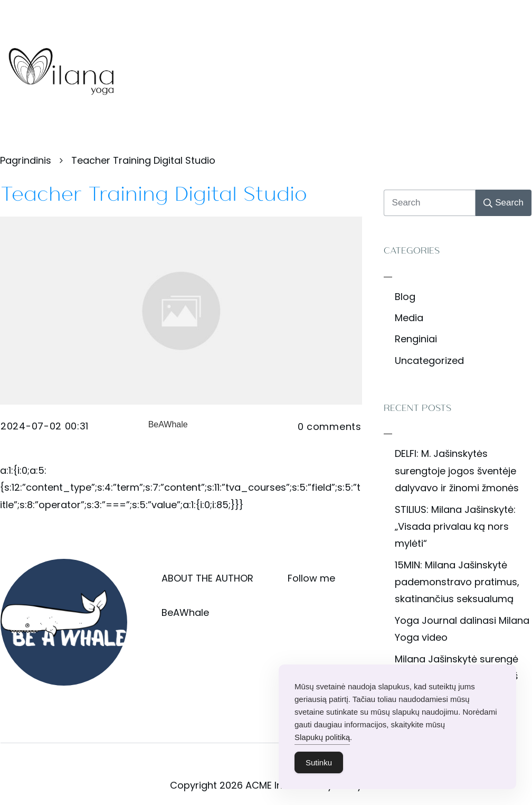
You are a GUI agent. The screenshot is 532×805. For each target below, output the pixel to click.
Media (409, 318)
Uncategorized (429, 361)
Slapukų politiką (322, 742)
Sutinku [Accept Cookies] (319, 767)
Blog (405, 297)
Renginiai (416, 339)
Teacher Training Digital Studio (154, 192)
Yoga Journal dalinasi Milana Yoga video (462, 629)
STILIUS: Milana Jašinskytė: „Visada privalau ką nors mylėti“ (455, 527)
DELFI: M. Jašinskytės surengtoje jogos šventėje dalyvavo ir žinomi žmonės (457, 471)
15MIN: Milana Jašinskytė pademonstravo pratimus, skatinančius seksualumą (457, 582)
